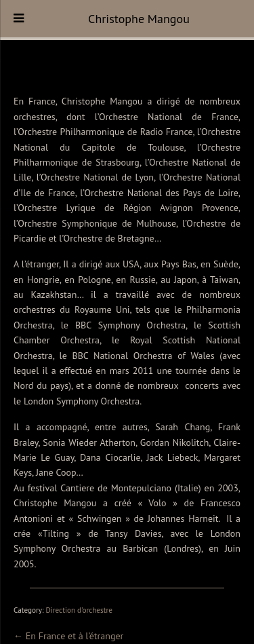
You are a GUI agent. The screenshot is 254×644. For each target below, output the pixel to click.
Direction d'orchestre (79, 610)
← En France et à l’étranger (68, 636)
